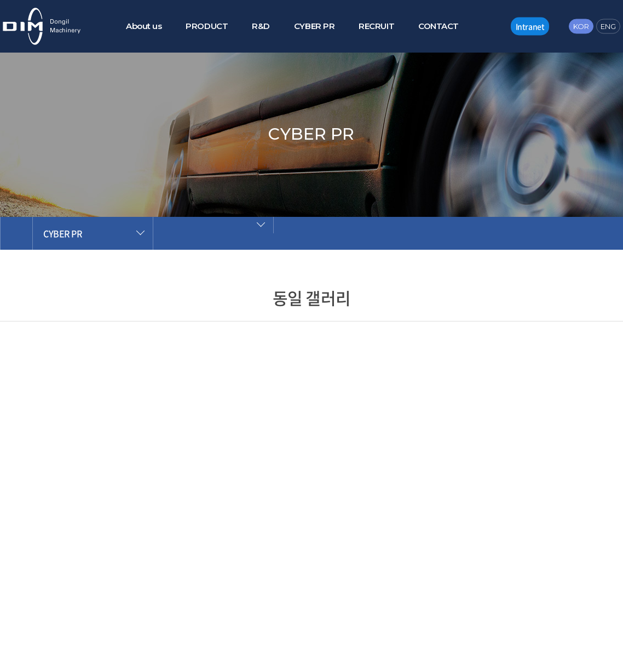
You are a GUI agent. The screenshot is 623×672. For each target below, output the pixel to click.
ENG (608, 26)
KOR (581, 26)
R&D (261, 26)
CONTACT (439, 26)
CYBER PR (314, 26)
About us (144, 26)
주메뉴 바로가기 (0, 0)
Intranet (530, 26)
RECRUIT (376, 26)
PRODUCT (207, 26)
